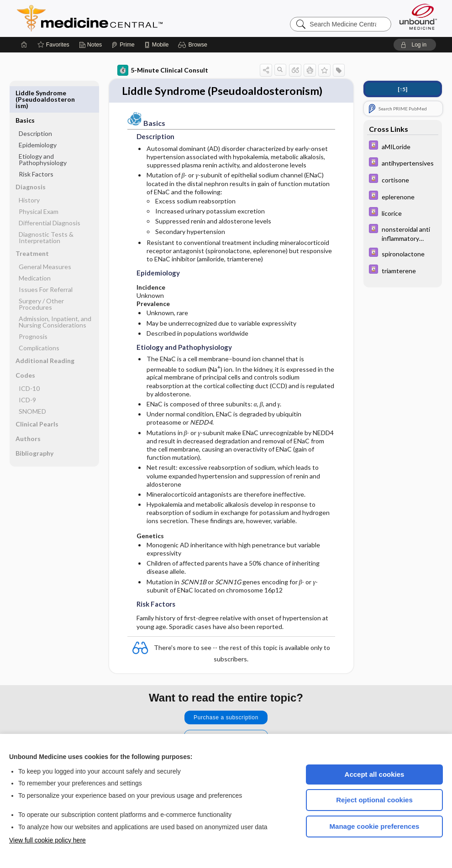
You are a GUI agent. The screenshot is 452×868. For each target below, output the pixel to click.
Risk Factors (36, 147)
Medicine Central (130, 18)
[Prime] (123, 45)
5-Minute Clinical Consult (163, 70)
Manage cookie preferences (375, 826)
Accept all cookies (375, 774)
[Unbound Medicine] (418, 17)
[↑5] (402, 89)
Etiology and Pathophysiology (43, 132)
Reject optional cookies (374, 800)
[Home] (24, 45)
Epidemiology (38, 117)
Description (35, 106)
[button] (194, 45)
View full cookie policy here (47, 840)
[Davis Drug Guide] (403, 146)
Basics (25, 93)
